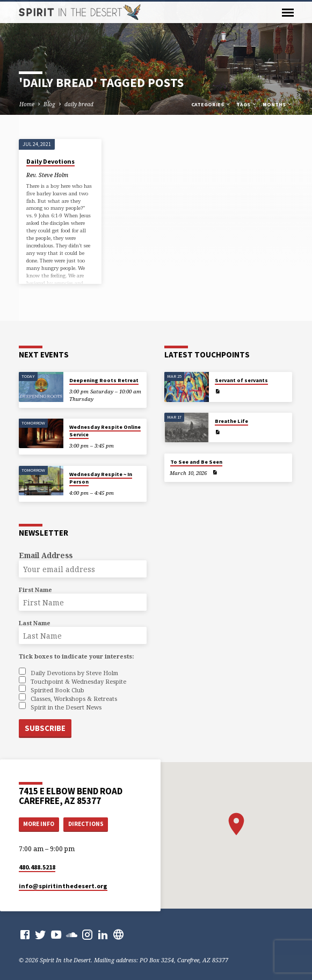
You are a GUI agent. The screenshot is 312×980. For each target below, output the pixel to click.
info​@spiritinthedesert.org (63, 883)
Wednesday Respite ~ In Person (101, 478)
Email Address (46, 555)
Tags (247, 104)
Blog (49, 104)
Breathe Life (231, 421)
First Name (35, 590)
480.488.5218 (37, 865)
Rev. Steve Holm (47, 175)
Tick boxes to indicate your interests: (76, 656)
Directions (86, 822)
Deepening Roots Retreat (104, 380)
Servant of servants (241, 380)
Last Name (35, 623)
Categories (211, 104)
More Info (39, 822)
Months (278, 104)
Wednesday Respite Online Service (105, 431)
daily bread (79, 104)
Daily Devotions (50, 161)
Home (27, 104)
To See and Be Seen (196, 462)
